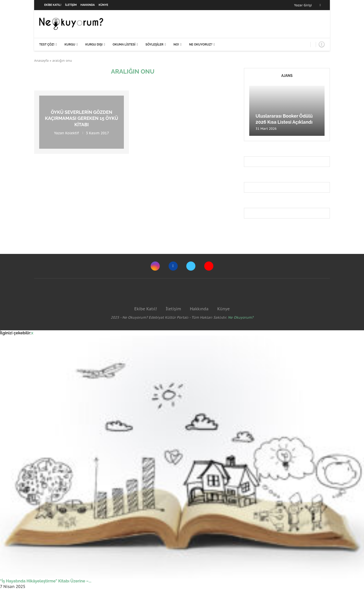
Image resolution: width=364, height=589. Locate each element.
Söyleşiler (155, 45)
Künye (103, 5)
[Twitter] (191, 266)
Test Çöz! (47, 45)
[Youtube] (209, 266)
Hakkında (88, 5)
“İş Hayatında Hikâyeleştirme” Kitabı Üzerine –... (46, 581)
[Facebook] (320, 5)
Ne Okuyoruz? (201, 45)
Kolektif (72, 133)
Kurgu (70, 45)
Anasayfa (41, 61)
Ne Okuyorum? (241, 317)
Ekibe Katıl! (53, 5)
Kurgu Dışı (94, 45)
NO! (176, 45)
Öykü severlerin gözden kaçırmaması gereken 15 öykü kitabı (82, 118)
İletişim (71, 5)
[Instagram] (155, 266)
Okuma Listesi (124, 45)
